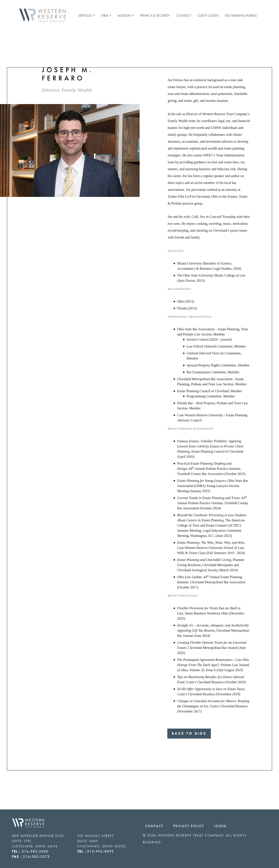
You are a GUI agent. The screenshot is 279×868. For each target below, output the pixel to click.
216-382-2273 (36, 857)
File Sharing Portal (241, 16)
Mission (124, 16)
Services (85, 16)
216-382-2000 (35, 851)
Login (220, 826)
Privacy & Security (155, 16)
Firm (105, 16)
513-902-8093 (100, 851)
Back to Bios (189, 733)
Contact (184, 16)
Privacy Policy (189, 826)
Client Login (208, 16)
